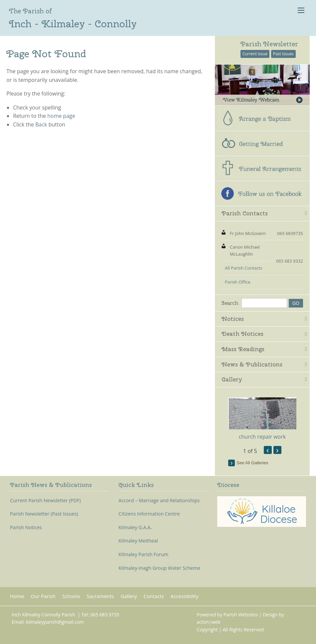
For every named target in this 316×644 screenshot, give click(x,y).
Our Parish (43, 596)
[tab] (262, 214)
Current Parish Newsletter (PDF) (45, 501)
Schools (71, 596)
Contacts (154, 596)
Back (41, 124)
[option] (262, 419)
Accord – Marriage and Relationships (159, 501)
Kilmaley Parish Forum (143, 554)
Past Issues (283, 54)
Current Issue (255, 54)
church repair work (262, 437)
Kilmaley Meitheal (138, 541)
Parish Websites (241, 615)
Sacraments (100, 596)
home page (61, 116)
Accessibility (185, 596)
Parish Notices (26, 528)
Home (17, 596)
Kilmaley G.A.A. (135, 528)
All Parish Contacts (243, 268)
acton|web (208, 622)
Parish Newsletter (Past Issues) (44, 514)
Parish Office (238, 282)
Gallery (129, 596)
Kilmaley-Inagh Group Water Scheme (159, 568)
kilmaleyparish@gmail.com (55, 622)
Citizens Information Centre (149, 514)
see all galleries (252, 463)
